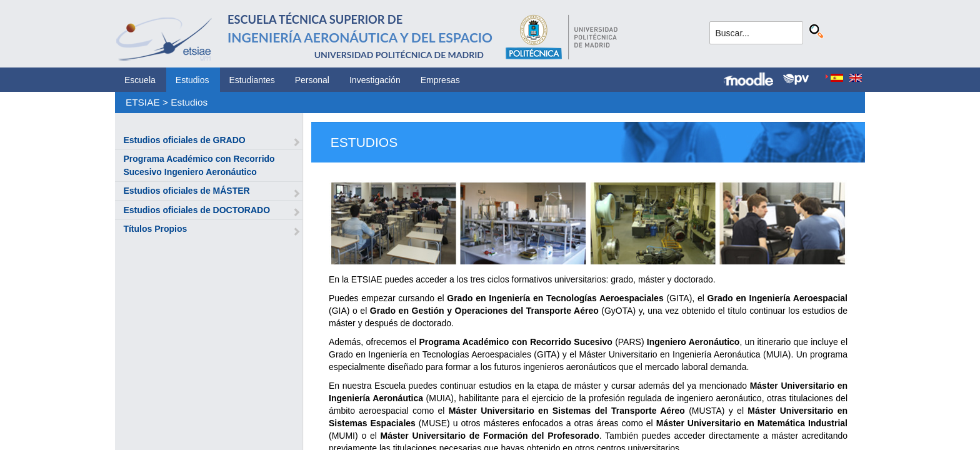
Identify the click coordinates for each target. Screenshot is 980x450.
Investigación (375, 80)
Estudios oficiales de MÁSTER (186, 191)
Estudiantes (252, 80)
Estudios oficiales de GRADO (184, 140)
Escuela (140, 80)
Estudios (192, 80)
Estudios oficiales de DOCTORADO (197, 210)
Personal (312, 80)
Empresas (440, 80)
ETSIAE (143, 102)
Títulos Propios (155, 229)
